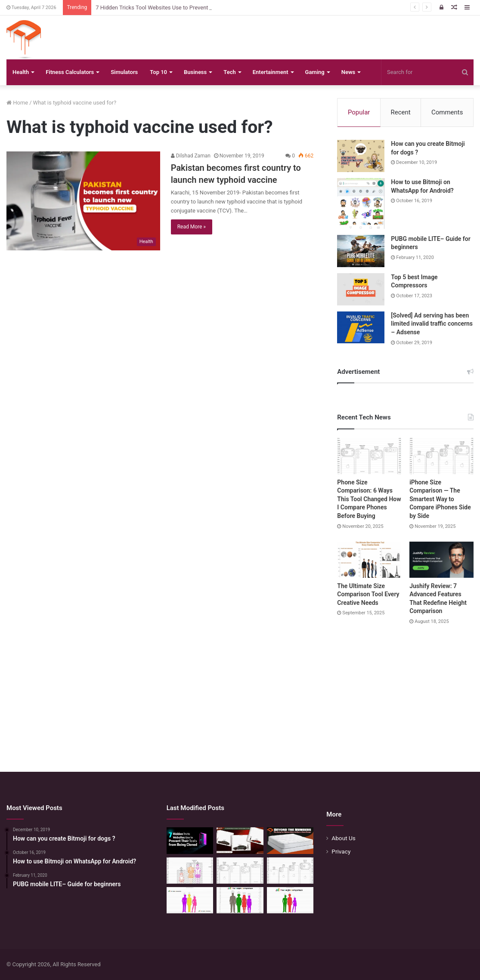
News (348, 72)
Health (21, 72)
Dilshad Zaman (191, 156)
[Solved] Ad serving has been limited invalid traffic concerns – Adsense (432, 324)
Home (17, 103)
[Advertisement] (240, 690)
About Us (344, 838)
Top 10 (158, 72)
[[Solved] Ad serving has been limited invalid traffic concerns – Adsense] (361, 327)
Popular (359, 112)
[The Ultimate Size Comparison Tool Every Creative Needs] (369, 560)
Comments (447, 112)
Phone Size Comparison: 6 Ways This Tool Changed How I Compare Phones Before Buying (369, 499)
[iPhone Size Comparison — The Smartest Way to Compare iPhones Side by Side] (441, 456)
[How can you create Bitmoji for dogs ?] (361, 156)
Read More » (192, 227)
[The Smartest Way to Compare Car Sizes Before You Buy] (240, 840)
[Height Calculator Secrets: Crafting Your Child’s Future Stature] (190, 900)
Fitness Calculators (70, 72)
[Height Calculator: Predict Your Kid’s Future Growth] (290, 900)
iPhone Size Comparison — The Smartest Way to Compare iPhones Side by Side (440, 499)
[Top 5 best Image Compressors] (361, 289)
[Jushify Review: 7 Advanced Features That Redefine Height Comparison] (441, 560)
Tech (229, 72)
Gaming (315, 72)
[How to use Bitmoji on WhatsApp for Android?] (361, 203)
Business (195, 72)
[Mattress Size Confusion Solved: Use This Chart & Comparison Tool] (190, 871)
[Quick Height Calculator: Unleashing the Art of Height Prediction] (240, 900)
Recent (401, 112)
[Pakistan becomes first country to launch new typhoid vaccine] (83, 201)
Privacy (341, 851)
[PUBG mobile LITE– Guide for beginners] (361, 251)
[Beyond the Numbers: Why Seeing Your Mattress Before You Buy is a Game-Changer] (290, 840)
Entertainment (271, 72)
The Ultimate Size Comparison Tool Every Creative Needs (368, 594)
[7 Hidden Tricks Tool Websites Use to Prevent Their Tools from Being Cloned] (190, 840)
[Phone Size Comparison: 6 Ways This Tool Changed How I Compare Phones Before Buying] (369, 456)
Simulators (124, 72)
